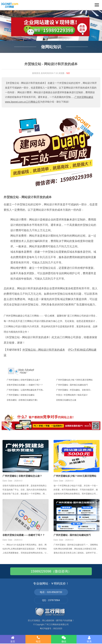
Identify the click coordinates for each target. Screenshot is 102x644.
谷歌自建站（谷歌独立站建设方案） (23, 400)
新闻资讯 (36, 73)
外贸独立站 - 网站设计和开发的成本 (28, 197)
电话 (38, 639)
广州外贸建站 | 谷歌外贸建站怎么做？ (24, 380)
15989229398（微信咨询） (51, 571)
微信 (64, 639)
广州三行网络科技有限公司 (57, 625)
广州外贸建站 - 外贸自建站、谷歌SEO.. (74, 390)
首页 (13, 639)
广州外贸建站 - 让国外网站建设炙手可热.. (25, 390)
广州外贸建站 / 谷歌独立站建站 (21, 395)
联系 (89, 639)
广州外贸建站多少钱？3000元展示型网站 (74, 380)
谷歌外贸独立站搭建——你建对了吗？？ (25, 385)
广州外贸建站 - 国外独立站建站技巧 (72, 385)
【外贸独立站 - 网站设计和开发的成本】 (26, 83)
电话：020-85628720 (51, 592)
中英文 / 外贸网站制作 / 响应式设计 (72, 395)
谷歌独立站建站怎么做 (66, 400)
